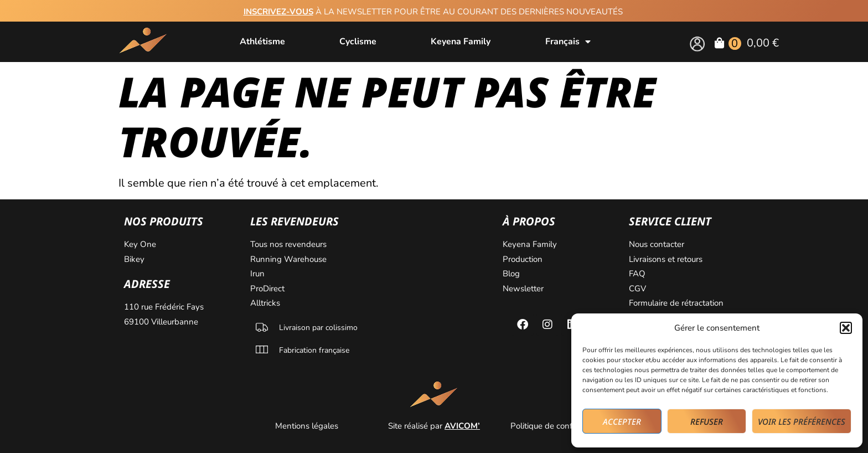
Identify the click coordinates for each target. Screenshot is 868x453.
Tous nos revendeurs (290, 244)
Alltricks (266, 303)
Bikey (134, 259)
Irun (259, 274)
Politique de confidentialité (560, 426)
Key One (141, 244)
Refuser (707, 421)
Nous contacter (658, 244)
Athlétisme (262, 42)
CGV (637, 289)
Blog (512, 274)
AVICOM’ (462, 426)
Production (523, 259)
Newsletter (524, 289)
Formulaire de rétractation (677, 303)
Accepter (622, 421)
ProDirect (267, 289)
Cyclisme (358, 42)
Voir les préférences (802, 421)
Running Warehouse (290, 259)
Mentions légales (308, 426)
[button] (846, 328)
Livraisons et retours (666, 259)
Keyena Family (461, 42)
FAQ (637, 274)
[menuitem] (568, 42)
